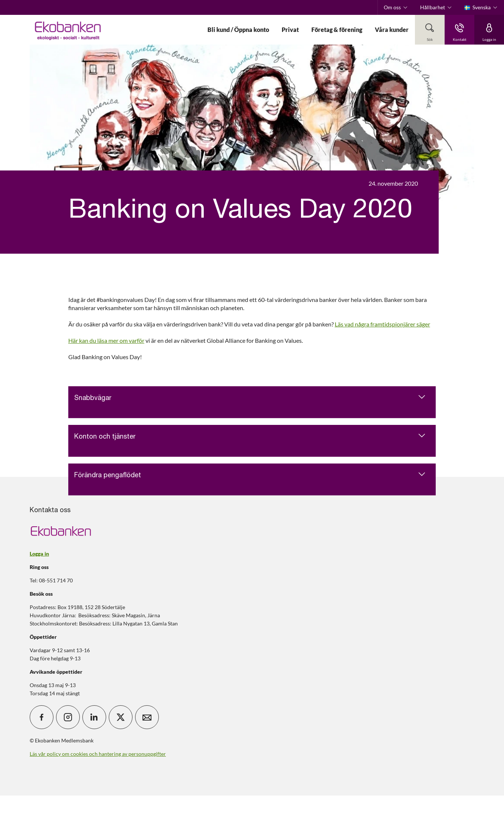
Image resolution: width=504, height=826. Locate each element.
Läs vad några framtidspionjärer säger (382, 324)
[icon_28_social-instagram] (68, 717)
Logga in (39, 554)
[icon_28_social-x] (121, 717)
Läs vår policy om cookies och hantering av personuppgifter (98, 754)
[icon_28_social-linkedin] (94, 717)
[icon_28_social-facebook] (42, 717)
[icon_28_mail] (147, 717)
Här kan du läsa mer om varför (106, 340)
